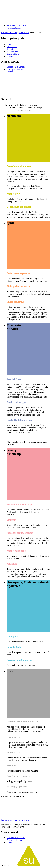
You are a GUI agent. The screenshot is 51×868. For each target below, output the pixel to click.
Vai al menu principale (16, 25)
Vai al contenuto (14, 28)
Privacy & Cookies (15, 69)
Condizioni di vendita (16, 67)
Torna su (25, 866)
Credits (10, 72)
